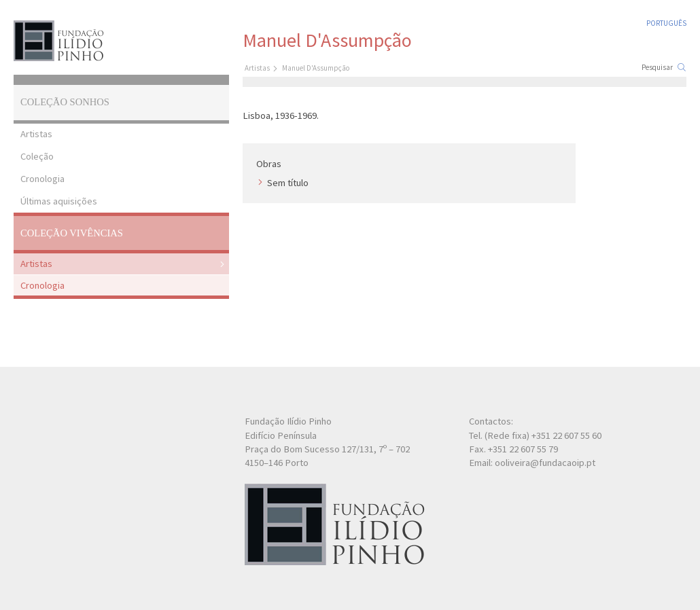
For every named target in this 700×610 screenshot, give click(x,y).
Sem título (288, 183)
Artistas (36, 134)
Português (666, 23)
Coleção (37, 156)
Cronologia (42, 179)
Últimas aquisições (59, 201)
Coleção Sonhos (65, 102)
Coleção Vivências (72, 233)
